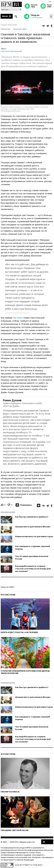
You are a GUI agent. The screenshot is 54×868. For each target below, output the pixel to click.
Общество (5, 29)
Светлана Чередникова (11, 51)
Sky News (18, 318)
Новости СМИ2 (7, 587)
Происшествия (20, 29)
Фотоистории (8, 595)
